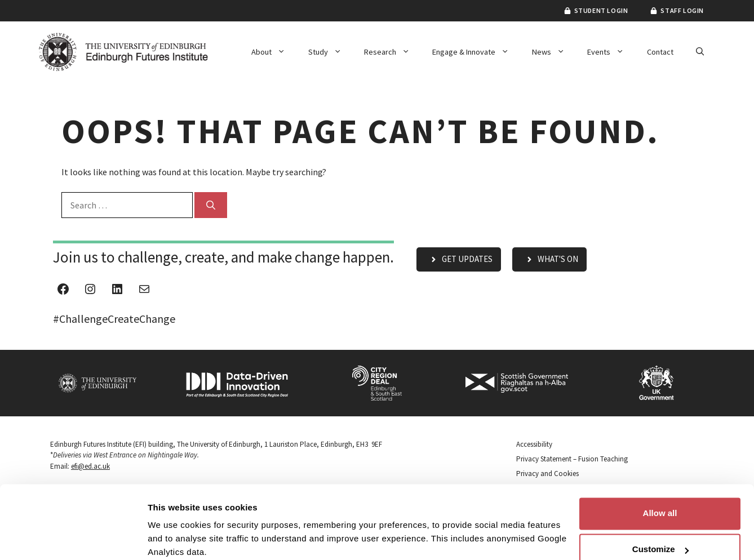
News (554, 52)
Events (611, 52)
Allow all (660, 468)
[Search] (211, 205)
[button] (700, 52)
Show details (174, 538)
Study (331, 52)
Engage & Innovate (476, 52)
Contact (660, 52)
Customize (660, 504)
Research (392, 52)
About (274, 52)
